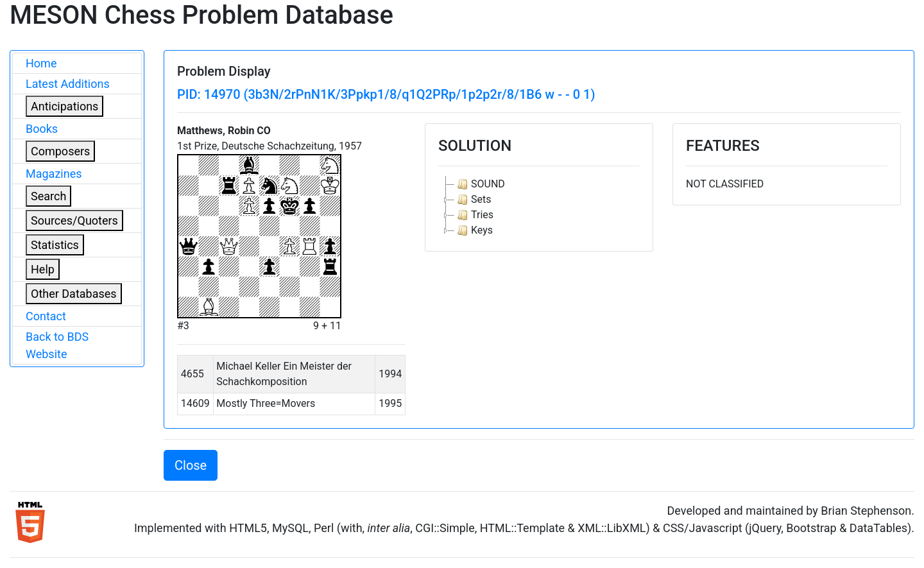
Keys (474, 230)
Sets (473, 200)
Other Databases (74, 294)
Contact (46, 316)
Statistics (55, 245)
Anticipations (64, 106)
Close (191, 465)
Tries (474, 215)
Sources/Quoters (74, 220)
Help (43, 269)
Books (42, 129)
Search (48, 196)
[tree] (539, 207)
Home (41, 63)
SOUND (480, 184)
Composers (60, 151)
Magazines (54, 174)
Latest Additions (68, 84)
